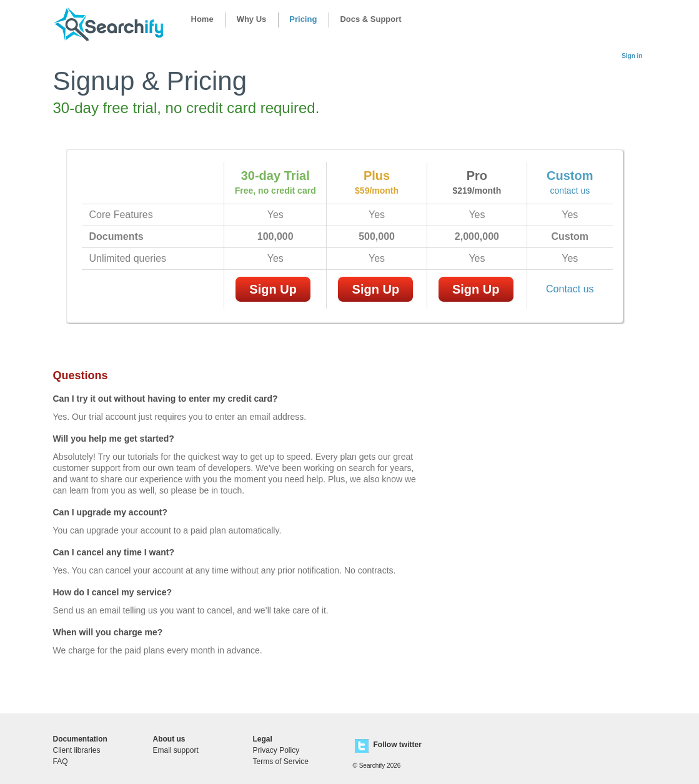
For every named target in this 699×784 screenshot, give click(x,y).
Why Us (252, 19)
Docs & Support (370, 19)
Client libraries (77, 750)
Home (202, 19)
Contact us (570, 289)
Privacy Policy (276, 750)
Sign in (632, 56)
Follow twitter (398, 745)
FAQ (61, 762)
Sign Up (273, 289)
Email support (176, 750)
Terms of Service (281, 762)
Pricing (303, 19)
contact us (570, 191)
